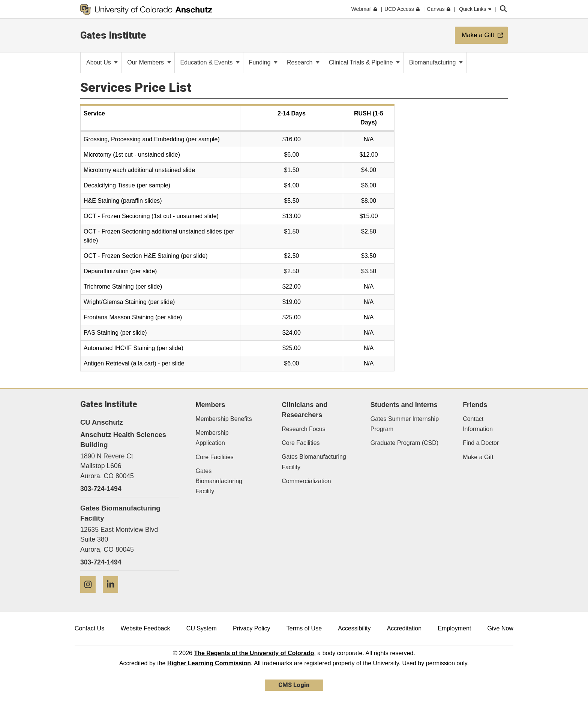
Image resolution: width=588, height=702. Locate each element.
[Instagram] (91, 596)
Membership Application (212, 438)
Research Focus (304, 429)
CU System (202, 628)
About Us (102, 62)
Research (303, 62)
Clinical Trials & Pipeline (364, 62)
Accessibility (354, 628)
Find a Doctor (481, 443)
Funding (263, 62)
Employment (454, 628)
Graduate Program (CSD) (404, 443)
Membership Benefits (224, 419)
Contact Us (89, 628)
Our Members (149, 62)
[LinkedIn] (113, 596)
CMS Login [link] (294, 685)
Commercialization (306, 481)
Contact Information (478, 424)
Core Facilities (215, 457)
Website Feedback (145, 628)
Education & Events (210, 62)
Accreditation (404, 628)
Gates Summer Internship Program (405, 424)
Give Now (500, 628)
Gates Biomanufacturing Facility (219, 481)
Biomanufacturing (436, 62)
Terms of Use (304, 628)
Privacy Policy (252, 628)
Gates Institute (113, 35)
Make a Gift (478, 457)
